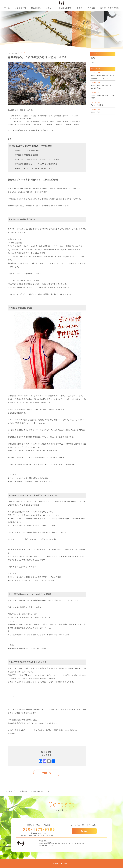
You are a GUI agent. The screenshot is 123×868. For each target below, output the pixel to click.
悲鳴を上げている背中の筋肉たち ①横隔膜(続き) (32, 146)
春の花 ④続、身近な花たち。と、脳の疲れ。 (103, 85)
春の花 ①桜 (103, 111)
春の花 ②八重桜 (103, 104)
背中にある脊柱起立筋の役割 (26, 155)
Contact (84, 831)
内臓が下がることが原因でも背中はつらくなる (33, 168)
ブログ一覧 (47, 773)
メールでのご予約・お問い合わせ (84, 825)
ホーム (8, 791)
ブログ (15, 791)
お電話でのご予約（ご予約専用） (39, 825)
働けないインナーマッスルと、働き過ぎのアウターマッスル (39, 159)
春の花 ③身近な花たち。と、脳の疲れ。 (103, 95)
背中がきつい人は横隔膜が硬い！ (28, 150)
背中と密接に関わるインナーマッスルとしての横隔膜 (36, 164)
